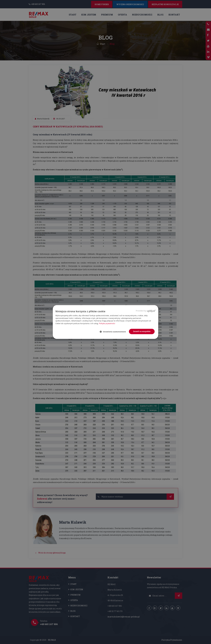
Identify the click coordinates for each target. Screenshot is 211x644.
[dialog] (105, 322)
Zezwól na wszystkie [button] (142, 331)
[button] (114, 332)
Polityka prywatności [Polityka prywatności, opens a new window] (107, 323)
